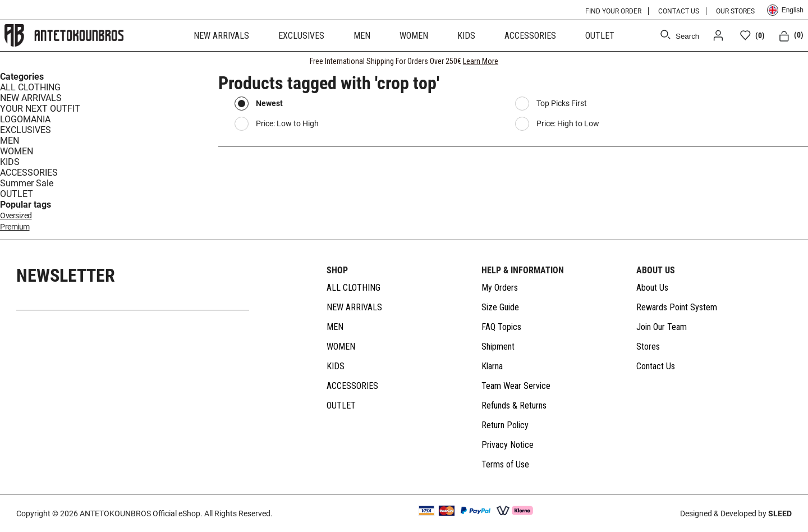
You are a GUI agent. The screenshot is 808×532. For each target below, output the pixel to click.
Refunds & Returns (514, 405)
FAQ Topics (501, 327)
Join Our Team (662, 327)
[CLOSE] (789, 61)
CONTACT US (679, 11)
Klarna (492, 366)
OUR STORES (735, 11)
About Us (652, 288)
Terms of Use (505, 464)
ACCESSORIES (530, 36)
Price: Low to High (287, 123)
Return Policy (505, 425)
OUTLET (600, 36)
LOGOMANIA (25, 119)
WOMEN (414, 36)
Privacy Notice (508, 445)
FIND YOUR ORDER (613, 11)
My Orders (500, 288)
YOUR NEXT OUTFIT (40, 109)
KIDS (466, 36)
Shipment (498, 347)
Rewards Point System (677, 307)
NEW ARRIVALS (221, 36)
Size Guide (500, 307)
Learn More (481, 61)
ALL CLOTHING (30, 87)
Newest (269, 103)
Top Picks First (562, 103)
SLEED (780, 513)
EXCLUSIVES (301, 36)
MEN (362, 36)
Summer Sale (27, 183)
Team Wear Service (516, 386)
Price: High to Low (568, 123)
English (785, 10)
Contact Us (656, 366)
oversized (16, 216)
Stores (648, 347)
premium (15, 227)
